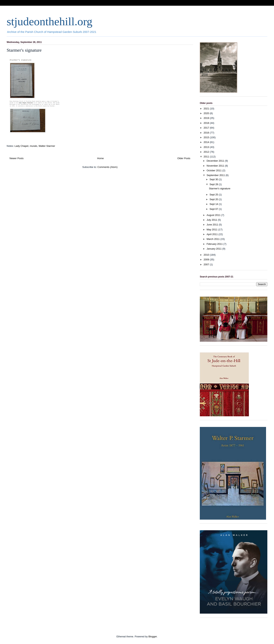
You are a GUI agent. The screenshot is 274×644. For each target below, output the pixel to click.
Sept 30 (214, 179)
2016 (207, 133)
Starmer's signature (24, 50)
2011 (207, 157)
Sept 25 (214, 195)
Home (101, 158)
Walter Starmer (47, 146)
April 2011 (213, 234)
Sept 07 (214, 209)
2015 (207, 137)
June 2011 (213, 225)
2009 (207, 260)
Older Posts (184, 158)
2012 (207, 152)
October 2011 (214, 170)
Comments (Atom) (107, 167)
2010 (207, 255)
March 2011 (213, 239)
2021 (207, 109)
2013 (207, 147)
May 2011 (212, 230)
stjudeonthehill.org (50, 21)
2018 (207, 123)
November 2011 (216, 166)
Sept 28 (214, 184)
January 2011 (214, 249)
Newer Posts (17, 158)
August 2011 (214, 215)
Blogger (153, 636)
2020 (207, 113)
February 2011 (215, 244)
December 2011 (216, 161)
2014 (207, 142)
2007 (207, 264)
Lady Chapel (21, 146)
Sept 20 (214, 199)
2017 (207, 128)
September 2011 (216, 175)
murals (33, 146)
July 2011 (212, 220)
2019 (207, 118)
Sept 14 (214, 204)
